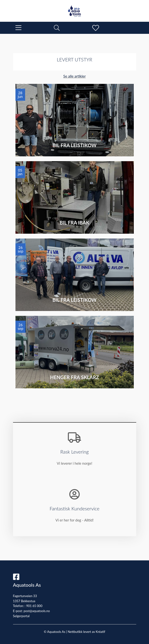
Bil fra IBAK (74, 223)
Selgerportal (21, 616)
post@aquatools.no (37, 611)
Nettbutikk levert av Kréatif (86, 632)
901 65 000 (34, 606)
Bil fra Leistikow (74, 145)
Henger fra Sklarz (74, 377)
